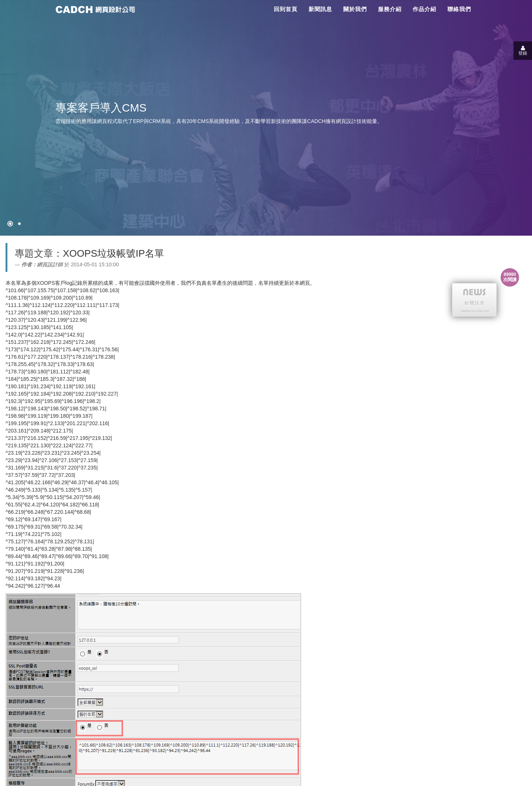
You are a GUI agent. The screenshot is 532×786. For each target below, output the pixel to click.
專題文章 (34, 253)
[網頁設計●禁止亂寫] (10, 224)
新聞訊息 (320, 9)
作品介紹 (424, 9)
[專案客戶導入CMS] (19, 224)
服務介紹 (390, 9)
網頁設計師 (50, 264)
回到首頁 (286, 9)
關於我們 (355, 9)
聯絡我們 (459, 9)
